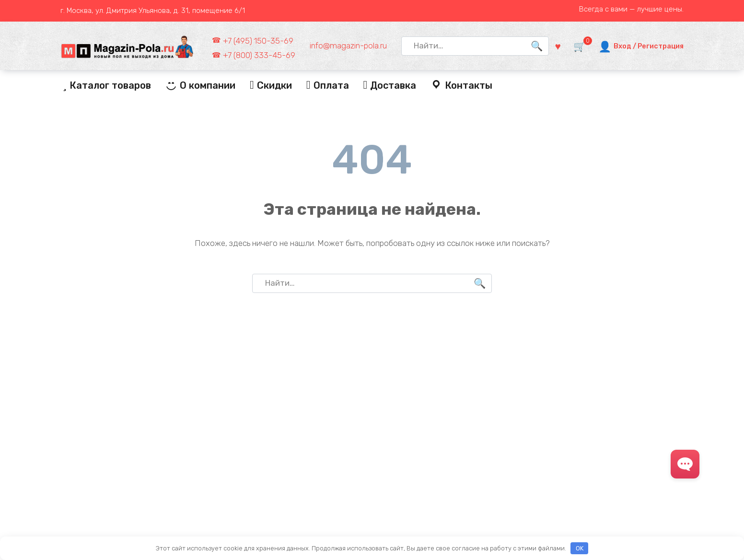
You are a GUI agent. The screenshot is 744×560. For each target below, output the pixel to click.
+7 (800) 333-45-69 (259, 55)
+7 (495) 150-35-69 (258, 41)
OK (580, 548)
